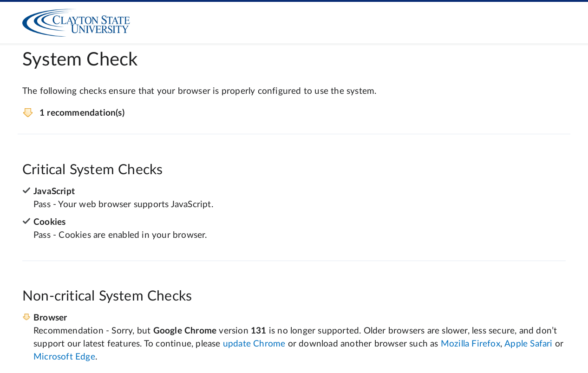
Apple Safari (528, 344)
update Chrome (254, 344)
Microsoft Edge (64, 357)
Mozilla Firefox (470, 344)
